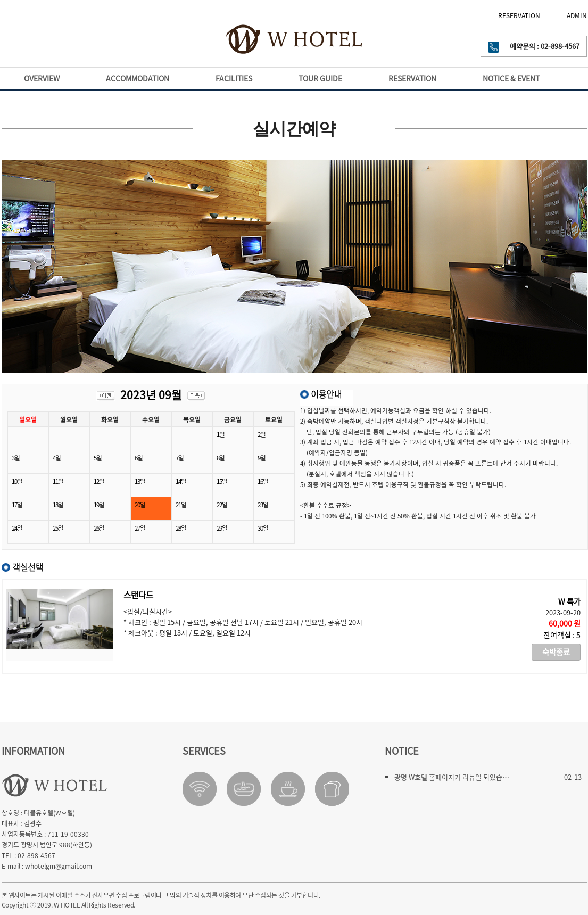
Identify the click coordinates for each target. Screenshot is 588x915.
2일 (262, 434)
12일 (99, 481)
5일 (98, 458)
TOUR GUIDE (320, 78)
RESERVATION (519, 15)
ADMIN (577, 15)
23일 (263, 505)
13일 (140, 481)
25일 (58, 528)
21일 (181, 505)
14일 (181, 481)
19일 (99, 505)
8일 (221, 458)
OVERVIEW (42, 78)
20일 (140, 505)
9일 (262, 458)
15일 (222, 481)
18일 (58, 505)
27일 (140, 528)
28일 (181, 528)
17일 (17, 505)
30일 (263, 528)
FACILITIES (234, 78)
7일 (180, 458)
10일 (17, 481)
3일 (16, 458)
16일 (263, 481)
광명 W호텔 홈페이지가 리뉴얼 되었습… (452, 777)
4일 (57, 458)
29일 (222, 528)
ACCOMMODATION (138, 78)
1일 (221, 434)
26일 (99, 528)
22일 (222, 505)
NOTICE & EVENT (511, 78)
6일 (139, 458)
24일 (17, 528)
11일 (58, 481)
